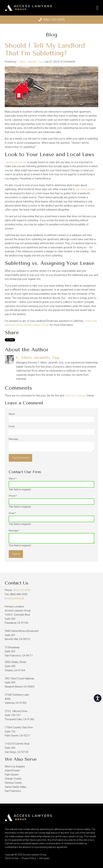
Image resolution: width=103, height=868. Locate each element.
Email (12, 426)
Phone (13, 496)
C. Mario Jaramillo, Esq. (30, 62)
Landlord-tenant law (16, 162)
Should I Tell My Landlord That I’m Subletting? (45, 49)
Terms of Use (12, 858)
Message (13, 439)
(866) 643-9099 (54, 20)
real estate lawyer (85, 189)
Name (12, 414)
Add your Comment (76, 396)
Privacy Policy (29, 858)
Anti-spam (44, 858)
